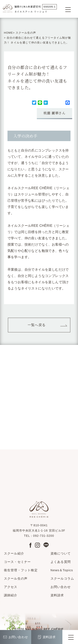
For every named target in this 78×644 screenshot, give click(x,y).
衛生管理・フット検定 (21, 570)
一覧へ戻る (37, 325)
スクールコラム (62, 578)
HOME (8, 33)
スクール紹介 (14, 553)
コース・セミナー (17, 562)
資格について (61, 553)
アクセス (11, 587)
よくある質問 (61, 562)
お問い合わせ (61, 587)
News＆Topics (62, 570)
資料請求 (57, 595)
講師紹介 (11, 595)
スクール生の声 (26, 33)
